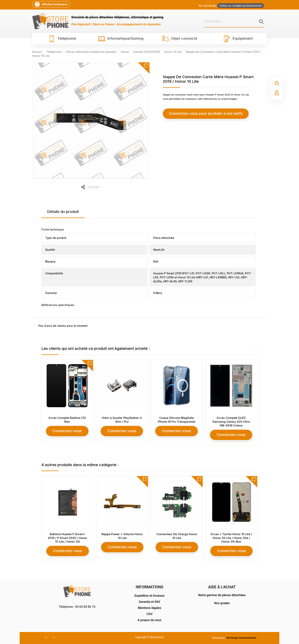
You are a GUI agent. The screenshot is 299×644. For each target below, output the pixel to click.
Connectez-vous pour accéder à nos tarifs (197, 114)
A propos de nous (149, 619)
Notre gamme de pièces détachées (222, 594)
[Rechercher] (234, 21)
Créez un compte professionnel (241, 6)
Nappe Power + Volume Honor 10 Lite (122, 536)
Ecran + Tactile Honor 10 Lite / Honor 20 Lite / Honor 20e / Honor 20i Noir (231, 538)
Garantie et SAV (149, 601)
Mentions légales (149, 607)
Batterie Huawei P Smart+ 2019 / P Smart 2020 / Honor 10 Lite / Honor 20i (68, 538)
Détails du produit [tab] (63, 212)
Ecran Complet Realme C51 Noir (68, 420)
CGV (149, 613)
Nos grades (222, 602)
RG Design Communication (241, 637)
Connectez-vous (68, 431)
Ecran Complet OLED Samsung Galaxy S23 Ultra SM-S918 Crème (231, 422)
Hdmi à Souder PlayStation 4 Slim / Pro (122, 420)
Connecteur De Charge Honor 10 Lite (177, 536)
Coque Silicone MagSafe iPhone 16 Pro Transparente (177, 420)
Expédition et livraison (149, 595)
